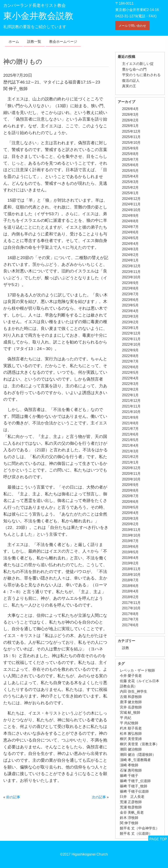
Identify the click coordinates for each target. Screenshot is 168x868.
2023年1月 (130, 328)
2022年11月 (131, 339)
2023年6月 (130, 300)
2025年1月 (130, 193)
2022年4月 (130, 378)
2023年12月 (131, 266)
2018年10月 (131, 575)
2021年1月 (130, 462)
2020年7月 (130, 496)
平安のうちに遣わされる (141, 75)
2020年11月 (131, 474)
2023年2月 (130, 322)
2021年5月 (130, 440)
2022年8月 (130, 356)
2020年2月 (130, 524)
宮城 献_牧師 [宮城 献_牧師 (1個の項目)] (130, 712)
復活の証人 (131, 81)
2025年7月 (130, 159)
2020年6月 (130, 502)
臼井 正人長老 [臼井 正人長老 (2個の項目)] (132, 797)
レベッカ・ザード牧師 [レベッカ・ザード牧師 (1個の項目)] (137, 670)
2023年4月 (130, 311)
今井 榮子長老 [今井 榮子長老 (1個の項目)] (131, 676)
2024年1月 (130, 260)
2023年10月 (131, 277)
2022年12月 (131, 333)
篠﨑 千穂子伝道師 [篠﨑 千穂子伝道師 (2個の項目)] (134, 791)
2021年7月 (130, 429)
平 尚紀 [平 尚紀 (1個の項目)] (126, 718)
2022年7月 (130, 361)
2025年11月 (131, 137)
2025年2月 (130, 188)
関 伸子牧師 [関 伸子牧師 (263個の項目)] (129, 823)
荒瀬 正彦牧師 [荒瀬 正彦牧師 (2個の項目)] (131, 802)
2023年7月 (130, 294)
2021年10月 (131, 412)
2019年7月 (130, 541)
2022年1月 (130, 395)
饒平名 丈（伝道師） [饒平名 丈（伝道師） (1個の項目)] (136, 833)
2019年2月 (130, 563)
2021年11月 (131, 406)
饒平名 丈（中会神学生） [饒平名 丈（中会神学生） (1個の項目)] (140, 828)
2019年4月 (130, 558)
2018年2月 (130, 597)
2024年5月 (130, 238)
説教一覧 (34, 42)
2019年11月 (131, 530)
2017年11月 (131, 603)
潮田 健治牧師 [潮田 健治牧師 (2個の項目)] (131, 749)
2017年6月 (130, 625)
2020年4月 (130, 513)
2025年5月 (130, 171)
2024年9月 (130, 216)
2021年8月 (130, 423)
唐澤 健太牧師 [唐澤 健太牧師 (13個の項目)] (131, 702)
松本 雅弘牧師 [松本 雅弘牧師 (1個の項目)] (131, 734)
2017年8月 (130, 614)
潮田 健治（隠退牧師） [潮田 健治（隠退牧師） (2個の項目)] (138, 755)
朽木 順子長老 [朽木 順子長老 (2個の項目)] (131, 728)
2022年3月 (130, 384)
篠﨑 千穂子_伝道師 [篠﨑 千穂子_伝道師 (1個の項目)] (135, 781)
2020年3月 (130, 518)
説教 (126, 648)
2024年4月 (130, 244)
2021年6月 (130, 434)
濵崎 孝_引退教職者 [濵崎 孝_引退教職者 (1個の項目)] (135, 760)
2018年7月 (130, 580)
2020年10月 (131, 479)
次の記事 (99, 797)
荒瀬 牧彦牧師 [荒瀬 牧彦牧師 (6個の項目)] (131, 807)
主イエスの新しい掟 (138, 64)
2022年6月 (130, 367)
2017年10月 (131, 608)
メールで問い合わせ (132, 26)
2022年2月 (130, 389)
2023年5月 (130, 305)
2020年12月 (131, 468)
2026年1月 (130, 126)
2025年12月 (131, 131)
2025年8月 (130, 154)
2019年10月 (131, 535)
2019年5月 (130, 552)
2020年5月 (130, 507)
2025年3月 (130, 182)
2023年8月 (130, 288)
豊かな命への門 (134, 69)
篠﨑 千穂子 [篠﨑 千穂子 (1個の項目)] (129, 776)
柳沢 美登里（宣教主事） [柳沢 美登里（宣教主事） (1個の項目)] (140, 744)
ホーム (14, 42)
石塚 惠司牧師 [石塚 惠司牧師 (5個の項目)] (131, 770)
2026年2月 (130, 120)
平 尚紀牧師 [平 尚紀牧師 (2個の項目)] (129, 723)
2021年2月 (130, 457)
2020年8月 (130, 490)
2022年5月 (130, 373)
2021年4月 (130, 446)
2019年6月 (130, 547)
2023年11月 (131, 272)
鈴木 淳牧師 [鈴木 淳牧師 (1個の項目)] (129, 818)
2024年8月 (130, 221)
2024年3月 (130, 249)
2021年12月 (131, 401)
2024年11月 (131, 204)
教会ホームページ (63, 42)
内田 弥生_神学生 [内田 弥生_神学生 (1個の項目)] (134, 691)
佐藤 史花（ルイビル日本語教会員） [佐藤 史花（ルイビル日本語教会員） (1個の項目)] (140, 684)
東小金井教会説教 (38, 16)
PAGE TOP (158, 839)
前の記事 (13, 797)
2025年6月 (130, 165)
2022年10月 (131, 344)
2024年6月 (130, 232)
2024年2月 (130, 255)
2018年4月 (130, 591)
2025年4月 (130, 176)
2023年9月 (130, 283)
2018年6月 (130, 586)
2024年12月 (131, 199)
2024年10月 (131, 210)
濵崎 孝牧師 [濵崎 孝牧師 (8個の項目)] (129, 765)
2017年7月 (130, 619)
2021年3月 (130, 451)
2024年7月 (130, 227)
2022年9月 (130, 350)
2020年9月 (130, 485)
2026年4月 (130, 109)
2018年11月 (131, 569)
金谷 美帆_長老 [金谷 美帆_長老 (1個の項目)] (132, 812)
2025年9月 (130, 148)
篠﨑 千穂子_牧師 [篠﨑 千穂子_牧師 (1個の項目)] (134, 786)
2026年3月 (130, 115)
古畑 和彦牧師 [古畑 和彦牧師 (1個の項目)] (131, 697)
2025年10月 (131, 143)
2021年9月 (130, 417)
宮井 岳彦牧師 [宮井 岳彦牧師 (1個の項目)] (131, 707)
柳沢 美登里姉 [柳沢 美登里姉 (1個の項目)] (131, 739)
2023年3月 (130, 316)
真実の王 (129, 86)
